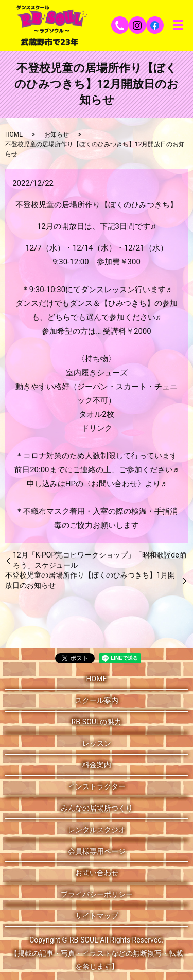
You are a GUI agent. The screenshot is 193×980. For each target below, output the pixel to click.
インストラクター (97, 786)
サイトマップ (97, 916)
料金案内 (97, 765)
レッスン (97, 743)
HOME (14, 134)
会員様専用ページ (97, 851)
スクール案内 (97, 700)
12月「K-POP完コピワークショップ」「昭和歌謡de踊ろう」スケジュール (100, 560)
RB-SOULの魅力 (97, 722)
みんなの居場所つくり (97, 808)
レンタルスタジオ (97, 830)
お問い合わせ (97, 873)
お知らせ (57, 134)
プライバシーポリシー (97, 894)
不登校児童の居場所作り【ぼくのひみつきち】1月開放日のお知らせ (90, 580)
